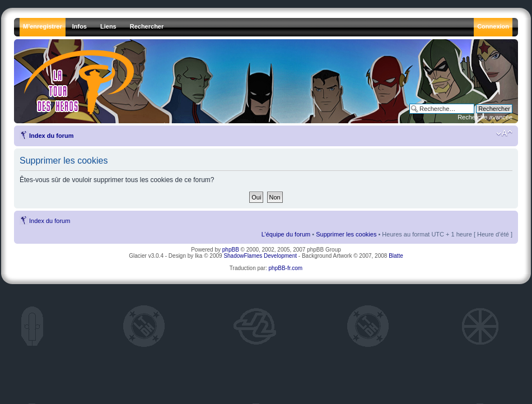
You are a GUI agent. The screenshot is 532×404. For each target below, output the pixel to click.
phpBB (231, 250)
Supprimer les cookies (346, 234)
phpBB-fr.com (286, 268)
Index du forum (51, 136)
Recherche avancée (485, 117)
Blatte (396, 256)
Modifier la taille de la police (504, 133)
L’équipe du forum (286, 234)
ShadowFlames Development (260, 256)
